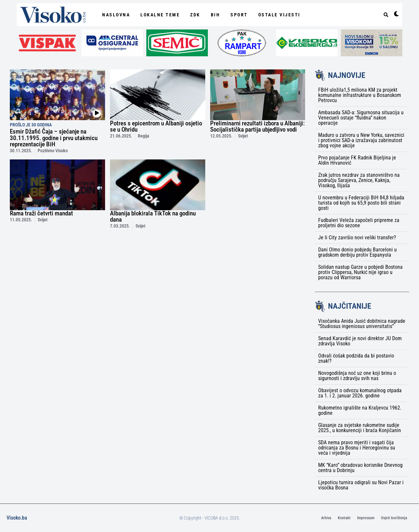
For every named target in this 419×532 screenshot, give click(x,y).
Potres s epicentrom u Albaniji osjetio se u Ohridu (156, 126)
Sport (239, 15)
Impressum (366, 518)
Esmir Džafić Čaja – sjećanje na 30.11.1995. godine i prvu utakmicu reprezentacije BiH (54, 138)
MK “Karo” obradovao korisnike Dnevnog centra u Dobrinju (360, 468)
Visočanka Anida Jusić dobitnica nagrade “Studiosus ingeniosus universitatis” (362, 324)
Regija (144, 136)
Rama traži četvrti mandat (41, 213)
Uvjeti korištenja (394, 518)
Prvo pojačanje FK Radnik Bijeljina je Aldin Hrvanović (357, 160)
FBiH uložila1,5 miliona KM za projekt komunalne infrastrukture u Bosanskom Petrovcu (360, 95)
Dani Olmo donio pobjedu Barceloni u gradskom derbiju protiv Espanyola (357, 252)
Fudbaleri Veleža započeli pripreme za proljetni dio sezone (359, 223)
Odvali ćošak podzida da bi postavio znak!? (356, 358)
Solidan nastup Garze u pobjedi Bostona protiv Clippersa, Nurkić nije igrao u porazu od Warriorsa (360, 272)
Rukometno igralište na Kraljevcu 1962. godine (360, 410)
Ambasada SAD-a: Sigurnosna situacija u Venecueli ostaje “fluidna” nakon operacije (361, 118)
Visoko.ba (17, 518)
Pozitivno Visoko (53, 151)
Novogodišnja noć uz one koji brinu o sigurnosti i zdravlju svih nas (357, 376)
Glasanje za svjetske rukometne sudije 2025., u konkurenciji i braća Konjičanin (360, 428)
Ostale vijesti (279, 15)
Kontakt (344, 518)
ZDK (195, 15)
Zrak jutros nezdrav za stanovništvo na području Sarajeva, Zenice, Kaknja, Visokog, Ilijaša (359, 180)
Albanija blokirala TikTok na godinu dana (153, 216)
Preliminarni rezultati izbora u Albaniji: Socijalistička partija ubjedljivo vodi (257, 126)
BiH (216, 15)
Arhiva (326, 518)
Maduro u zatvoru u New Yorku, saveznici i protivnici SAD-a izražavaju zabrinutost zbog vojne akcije (361, 140)
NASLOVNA (116, 15)
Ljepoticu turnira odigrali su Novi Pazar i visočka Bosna (361, 485)
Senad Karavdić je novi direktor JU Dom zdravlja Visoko (360, 341)
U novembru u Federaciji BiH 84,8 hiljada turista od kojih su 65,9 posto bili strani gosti (361, 203)
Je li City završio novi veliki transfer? (357, 238)
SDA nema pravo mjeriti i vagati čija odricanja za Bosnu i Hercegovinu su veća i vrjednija (357, 448)
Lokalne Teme (160, 15)
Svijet (243, 136)
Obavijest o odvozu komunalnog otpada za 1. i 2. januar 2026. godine (360, 393)
